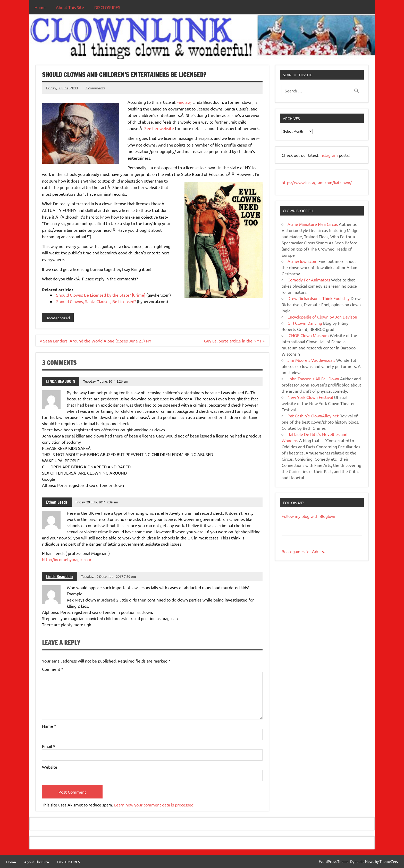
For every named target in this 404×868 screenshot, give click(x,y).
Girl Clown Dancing (305, 323)
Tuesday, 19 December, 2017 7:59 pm (108, 576)
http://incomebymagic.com (67, 559)
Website (50, 767)
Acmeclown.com (302, 261)
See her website (159, 128)
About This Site (70, 7)
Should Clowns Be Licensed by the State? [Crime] (101, 295)
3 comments (95, 88)
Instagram (329, 155)
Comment (53, 669)
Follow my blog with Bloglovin (309, 516)
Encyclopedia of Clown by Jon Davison (322, 317)
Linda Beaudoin (60, 577)
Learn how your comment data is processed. (154, 805)
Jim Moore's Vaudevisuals (311, 360)
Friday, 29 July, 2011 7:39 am (97, 502)
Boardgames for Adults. (303, 551)
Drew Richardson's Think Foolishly (319, 298)
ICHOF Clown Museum (308, 335)
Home (40, 7)
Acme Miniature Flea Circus (313, 224)
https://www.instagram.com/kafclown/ (317, 182)
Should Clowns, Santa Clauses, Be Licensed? (96, 301)
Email (49, 746)
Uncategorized (58, 318)
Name (49, 726)
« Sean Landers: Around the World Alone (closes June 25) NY (96, 341)
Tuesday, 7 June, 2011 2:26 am (106, 381)
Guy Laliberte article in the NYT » (234, 341)
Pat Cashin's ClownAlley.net (313, 416)
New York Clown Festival (310, 397)
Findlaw (183, 102)
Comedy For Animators (309, 280)
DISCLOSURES (107, 7)
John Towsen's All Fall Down (313, 379)
